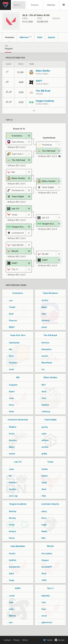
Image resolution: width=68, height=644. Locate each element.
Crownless (18, 293)
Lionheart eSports (50, 504)
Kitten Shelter (50, 378)
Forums (35, 5)
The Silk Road (50, 335)
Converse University (18, 420)
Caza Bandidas (18, 546)
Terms (25, 640)
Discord (59, 640)
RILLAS (50, 546)
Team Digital (50, 420)
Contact (7, 640)
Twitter (48, 640)
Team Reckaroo (50, 293)
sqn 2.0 (18, 462)
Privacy (16, 640)
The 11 (50, 588)
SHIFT (18, 588)
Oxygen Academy (18, 504)
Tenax (50, 462)
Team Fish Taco (18, 335)
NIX (18, 378)
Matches (51, 5)
